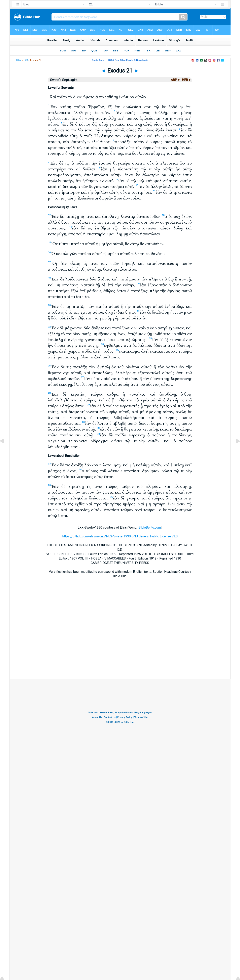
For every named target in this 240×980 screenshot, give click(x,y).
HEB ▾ (186, 80)
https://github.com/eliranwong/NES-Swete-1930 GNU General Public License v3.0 (120, 536)
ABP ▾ (175, 80)
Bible (19, 60)
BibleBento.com (150, 527)
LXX (26, 60)
